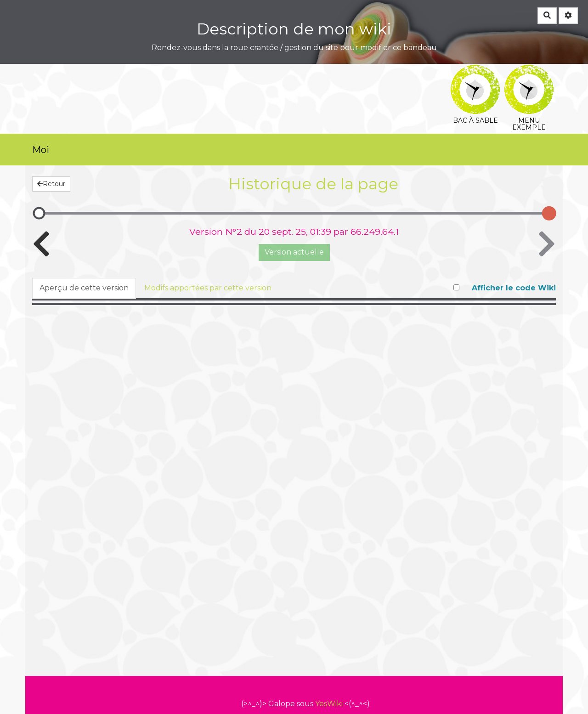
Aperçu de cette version (84, 288)
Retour (51, 184)
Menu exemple (529, 71)
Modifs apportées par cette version (208, 288)
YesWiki (329, 704)
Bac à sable (475, 71)
